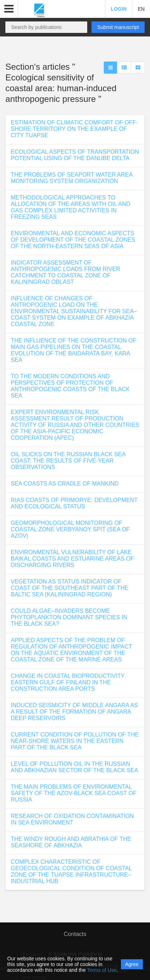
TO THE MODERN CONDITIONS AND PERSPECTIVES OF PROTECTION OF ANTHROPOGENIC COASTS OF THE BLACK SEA (70, 386)
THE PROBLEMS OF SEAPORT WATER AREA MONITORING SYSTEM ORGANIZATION (72, 178)
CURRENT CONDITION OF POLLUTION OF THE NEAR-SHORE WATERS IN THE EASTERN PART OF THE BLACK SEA (75, 741)
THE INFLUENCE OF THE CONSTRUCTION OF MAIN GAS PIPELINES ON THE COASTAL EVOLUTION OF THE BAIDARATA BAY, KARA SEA (74, 350)
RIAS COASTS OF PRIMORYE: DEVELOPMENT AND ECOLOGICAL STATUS (74, 503)
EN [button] (141, 9)
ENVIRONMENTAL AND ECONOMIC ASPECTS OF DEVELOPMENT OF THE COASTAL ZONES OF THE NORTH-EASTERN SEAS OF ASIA (73, 240)
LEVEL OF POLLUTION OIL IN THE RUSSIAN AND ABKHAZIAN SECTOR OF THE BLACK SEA (74, 767)
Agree (132, 964)
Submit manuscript (118, 27)
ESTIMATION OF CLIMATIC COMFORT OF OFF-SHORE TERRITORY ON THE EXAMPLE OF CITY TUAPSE (74, 129)
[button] (9, 9)
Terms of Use (102, 970)
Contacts (75, 934)
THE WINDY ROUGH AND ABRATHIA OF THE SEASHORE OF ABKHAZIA (71, 842)
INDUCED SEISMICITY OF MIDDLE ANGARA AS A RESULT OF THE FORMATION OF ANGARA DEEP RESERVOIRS (74, 712)
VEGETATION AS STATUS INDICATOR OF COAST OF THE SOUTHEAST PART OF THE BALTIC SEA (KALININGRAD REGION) (70, 588)
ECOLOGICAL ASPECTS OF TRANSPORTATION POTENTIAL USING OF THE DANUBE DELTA (75, 155)
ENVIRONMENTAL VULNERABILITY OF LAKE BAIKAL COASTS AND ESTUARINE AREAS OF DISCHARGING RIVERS (72, 559)
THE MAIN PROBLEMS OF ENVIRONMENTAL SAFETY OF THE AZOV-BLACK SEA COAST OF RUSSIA (74, 793)
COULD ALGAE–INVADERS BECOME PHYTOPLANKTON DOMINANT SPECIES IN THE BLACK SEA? (69, 617)
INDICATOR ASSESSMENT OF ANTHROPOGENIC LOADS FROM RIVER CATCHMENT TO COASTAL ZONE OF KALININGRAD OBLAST (65, 272)
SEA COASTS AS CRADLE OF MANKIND (65, 484)
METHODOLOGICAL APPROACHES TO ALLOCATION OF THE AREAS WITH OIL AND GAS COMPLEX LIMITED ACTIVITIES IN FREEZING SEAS (71, 207)
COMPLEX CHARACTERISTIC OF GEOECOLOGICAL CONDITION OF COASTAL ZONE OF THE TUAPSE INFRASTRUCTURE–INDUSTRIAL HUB (71, 871)
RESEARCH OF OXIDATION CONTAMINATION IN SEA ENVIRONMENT (72, 819)
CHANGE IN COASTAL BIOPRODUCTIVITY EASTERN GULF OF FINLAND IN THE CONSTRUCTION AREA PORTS (68, 682)
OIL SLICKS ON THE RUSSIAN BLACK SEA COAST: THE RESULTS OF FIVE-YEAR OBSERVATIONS (68, 461)
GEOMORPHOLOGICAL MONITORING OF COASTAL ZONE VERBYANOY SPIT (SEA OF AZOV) (70, 529)
